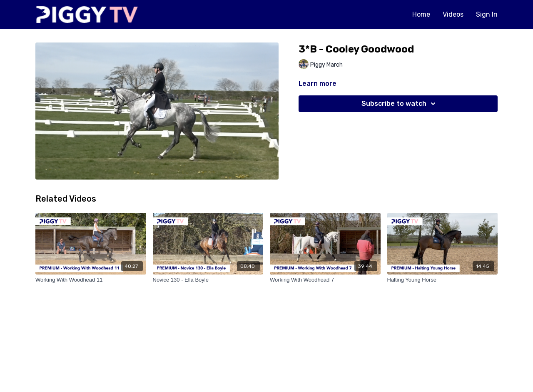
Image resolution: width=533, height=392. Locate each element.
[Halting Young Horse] (443, 280)
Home (421, 14)
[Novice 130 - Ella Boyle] (208, 280)
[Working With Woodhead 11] (91, 280)
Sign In (487, 14)
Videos (453, 14)
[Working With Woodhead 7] (325, 280)
